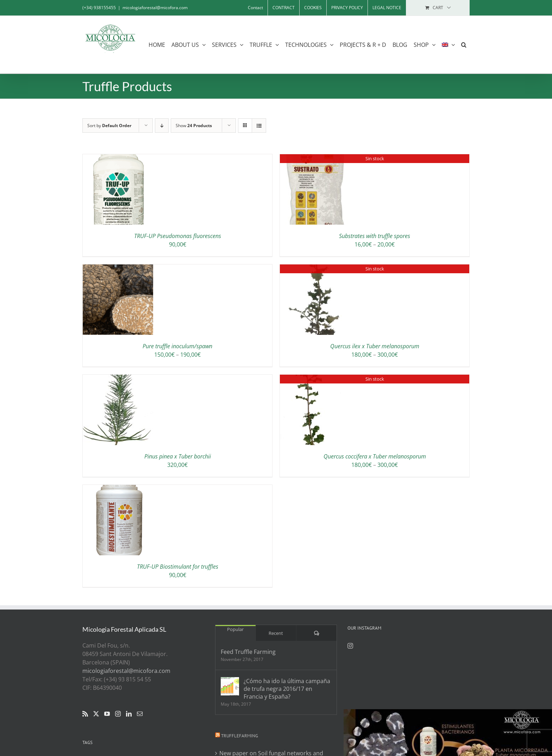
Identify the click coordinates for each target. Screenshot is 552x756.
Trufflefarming (240, 736)
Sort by (109, 126)
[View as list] (259, 126)
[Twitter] (96, 714)
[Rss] (85, 714)
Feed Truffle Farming (248, 652)
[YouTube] (107, 714)
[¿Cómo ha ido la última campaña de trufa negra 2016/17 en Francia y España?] (230, 686)
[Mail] (140, 714)
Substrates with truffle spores (375, 236)
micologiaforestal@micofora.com (155, 8)
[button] (464, 45)
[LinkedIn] (129, 714)
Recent (276, 633)
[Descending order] (162, 126)
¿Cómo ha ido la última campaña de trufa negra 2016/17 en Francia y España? (287, 689)
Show (194, 126)
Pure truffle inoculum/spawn (177, 346)
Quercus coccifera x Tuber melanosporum (375, 456)
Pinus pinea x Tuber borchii (178, 456)
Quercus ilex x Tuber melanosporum (375, 346)
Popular (235, 629)
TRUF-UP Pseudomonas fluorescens (178, 236)
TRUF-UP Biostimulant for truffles (178, 567)
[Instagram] (118, 714)
